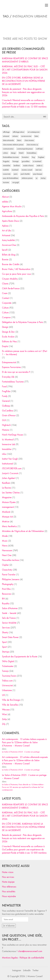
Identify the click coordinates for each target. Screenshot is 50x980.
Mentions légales (10, 958)
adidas (5, 202)
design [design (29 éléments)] (13, 153)
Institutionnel (8, 464)
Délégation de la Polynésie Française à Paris (23, 322)
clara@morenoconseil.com (30, 951)
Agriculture (7, 211)
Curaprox (6, 317)
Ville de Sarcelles (10, 705)
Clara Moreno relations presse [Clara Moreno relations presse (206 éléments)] (13, 145)
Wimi (4, 714)
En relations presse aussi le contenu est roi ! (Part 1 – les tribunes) (25, 353)
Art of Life (6, 231)
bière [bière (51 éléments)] (36, 136)
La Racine (6, 488)
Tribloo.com (7, 681)
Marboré (6, 512)
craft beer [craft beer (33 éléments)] (39, 149)
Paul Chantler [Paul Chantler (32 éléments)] (25, 174)
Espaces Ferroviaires (11, 367)
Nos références (9, 887)
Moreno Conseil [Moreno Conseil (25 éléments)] (27, 170)
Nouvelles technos (11, 560)
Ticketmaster (8, 666)
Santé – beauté (9, 613)
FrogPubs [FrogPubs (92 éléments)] (6, 161)
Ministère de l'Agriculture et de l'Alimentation (23, 531)
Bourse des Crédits (11, 264)
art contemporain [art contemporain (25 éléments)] (34, 132)
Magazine (7, 497)
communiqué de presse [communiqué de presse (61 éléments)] (25, 149)
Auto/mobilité (8, 240)
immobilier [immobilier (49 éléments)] (7, 165)
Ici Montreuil (8, 440)
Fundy (5, 396)
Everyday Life (8, 377)
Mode (5, 536)
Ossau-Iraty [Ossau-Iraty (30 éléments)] (7, 174)
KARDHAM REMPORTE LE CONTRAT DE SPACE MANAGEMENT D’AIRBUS (25, 60)
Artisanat (6, 235)
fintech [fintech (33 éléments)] (21, 153)
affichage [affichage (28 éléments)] (6, 132)
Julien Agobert (9, 478)
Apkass (5, 226)
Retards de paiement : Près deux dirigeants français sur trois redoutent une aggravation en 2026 (23, 92)
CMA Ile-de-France (11, 288)
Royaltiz (6, 604)
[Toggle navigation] (46, 5)
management (8, 507)
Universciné (7, 686)
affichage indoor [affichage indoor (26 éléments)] (19, 132)
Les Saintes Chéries (11, 493)
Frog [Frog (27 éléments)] (33, 157)
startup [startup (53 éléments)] (43, 178)
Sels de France (9, 618)
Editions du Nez (9, 342)
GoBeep (6, 406)
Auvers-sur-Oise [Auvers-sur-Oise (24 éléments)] (26, 136)
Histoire (6, 430)
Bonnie (5, 260)
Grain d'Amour (9, 415)
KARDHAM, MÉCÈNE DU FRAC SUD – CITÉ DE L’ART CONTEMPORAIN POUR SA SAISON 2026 (25, 70)
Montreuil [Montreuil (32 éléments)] (15, 170)
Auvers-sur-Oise (9, 245)
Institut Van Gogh (10, 459)
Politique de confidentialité (32, 958)
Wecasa (6, 710)
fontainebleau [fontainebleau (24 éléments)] (32, 153)
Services (6, 628)
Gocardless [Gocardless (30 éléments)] (26, 161)
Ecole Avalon (8, 337)
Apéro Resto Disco (11, 221)
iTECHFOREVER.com (12, 469)
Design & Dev (8, 332)
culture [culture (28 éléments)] (5, 153)
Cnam (5, 293)
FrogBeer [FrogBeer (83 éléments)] (41, 157)
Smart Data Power (10, 637)
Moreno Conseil (35, 976)
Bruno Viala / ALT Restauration (16, 269)
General (6, 401)
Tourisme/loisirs (9, 676)
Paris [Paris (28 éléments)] (16, 174)
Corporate (7, 303)
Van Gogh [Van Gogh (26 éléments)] (16, 182)
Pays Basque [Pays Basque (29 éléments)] (38, 174)
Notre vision (8, 872)
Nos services (8, 877)
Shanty (5, 632)
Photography (8, 584)
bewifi (5, 250)
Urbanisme (7, 690)
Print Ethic (6, 589)
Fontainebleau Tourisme (13, 382)
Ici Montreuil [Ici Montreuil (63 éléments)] (37, 161)
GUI (4, 420)
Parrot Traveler (9, 575)
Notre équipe (8, 882)
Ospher (5, 565)
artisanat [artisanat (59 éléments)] (6, 136)
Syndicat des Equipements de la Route (20, 657)
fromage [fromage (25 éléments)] (16, 161)
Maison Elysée (9, 502)
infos (4, 454)
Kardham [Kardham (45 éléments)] (17, 165)
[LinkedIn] (27, 970)
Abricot (5, 197)
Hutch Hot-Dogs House (12, 435)
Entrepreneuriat (9, 362)
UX (3, 695)
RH (3, 599)
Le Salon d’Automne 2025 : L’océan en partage (21, 752)
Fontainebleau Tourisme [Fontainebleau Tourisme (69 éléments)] (11, 157)
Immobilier (7, 449)
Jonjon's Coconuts (10, 473)
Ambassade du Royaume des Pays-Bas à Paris (23, 216)
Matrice (6, 522)
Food (4, 387)
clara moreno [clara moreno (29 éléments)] (29, 140)
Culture (5, 308)
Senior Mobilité (9, 623)
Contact (6, 298)
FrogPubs (6, 391)
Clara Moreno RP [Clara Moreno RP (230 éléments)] (32, 145)
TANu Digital (8, 661)
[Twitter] (36, 970)
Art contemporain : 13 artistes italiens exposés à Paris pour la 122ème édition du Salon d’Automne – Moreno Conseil (24, 742)
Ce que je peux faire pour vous (16, 274)
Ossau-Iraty (7, 570)
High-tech (6, 425)
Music (5, 541)
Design (5, 327)
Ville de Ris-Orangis (11, 700)
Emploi (5, 346)
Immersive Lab (9, 444)
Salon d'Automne (10, 608)
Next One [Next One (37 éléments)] (38, 170)
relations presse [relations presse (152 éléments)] (27, 178)
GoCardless (8, 411)
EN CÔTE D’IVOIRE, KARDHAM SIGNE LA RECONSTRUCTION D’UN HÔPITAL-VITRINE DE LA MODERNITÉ (24, 81)
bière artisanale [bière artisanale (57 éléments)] (8, 140)
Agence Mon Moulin (12, 206)
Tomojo (5, 671)
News (5, 546)
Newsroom (7, 550)
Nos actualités (9, 892)
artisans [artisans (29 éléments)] (15, 136)
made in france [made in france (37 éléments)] (28, 165)
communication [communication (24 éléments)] (8, 149)
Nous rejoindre (9, 896)
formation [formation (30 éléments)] (25, 157)
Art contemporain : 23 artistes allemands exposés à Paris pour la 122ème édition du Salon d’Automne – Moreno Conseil (25, 760)
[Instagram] (17, 970)
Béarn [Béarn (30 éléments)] (19, 140)
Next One (7, 555)
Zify (4, 724)
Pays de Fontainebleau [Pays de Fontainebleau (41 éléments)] (11, 178)
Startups (6, 652)
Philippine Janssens (11, 579)
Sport (4, 642)
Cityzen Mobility (10, 279)
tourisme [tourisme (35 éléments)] (6, 182)
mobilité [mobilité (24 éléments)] (6, 170)
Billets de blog (9, 255)
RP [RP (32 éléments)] (37, 178)
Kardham (6, 483)
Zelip (4, 719)
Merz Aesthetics (9, 526)
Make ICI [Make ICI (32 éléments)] (40, 165)
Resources (7, 594)
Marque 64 (7, 517)
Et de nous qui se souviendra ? (16, 372)
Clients (5, 284)
